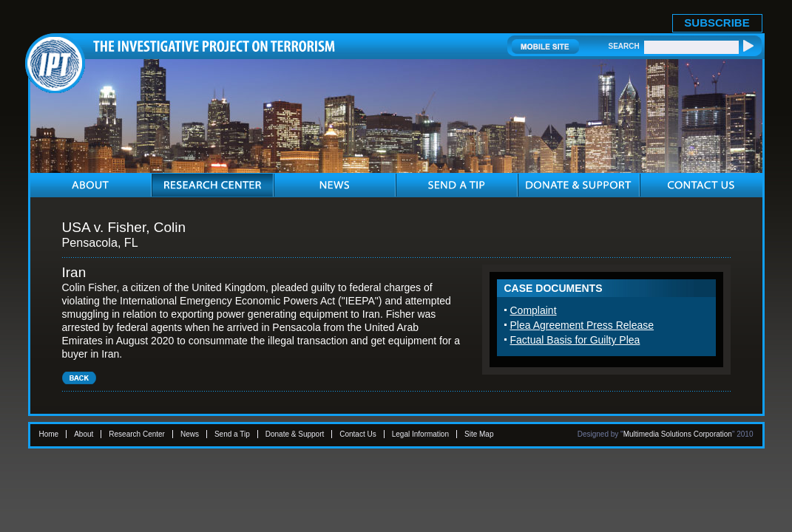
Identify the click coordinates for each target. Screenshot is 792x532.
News (190, 434)
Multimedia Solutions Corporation (678, 434)
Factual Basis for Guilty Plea (575, 340)
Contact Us (358, 434)
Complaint (534, 310)
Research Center (137, 434)
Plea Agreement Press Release (582, 325)
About (84, 434)
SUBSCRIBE (717, 23)
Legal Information (420, 434)
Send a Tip (232, 434)
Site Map (479, 434)
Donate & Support (295, 434)
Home (49, 434)
